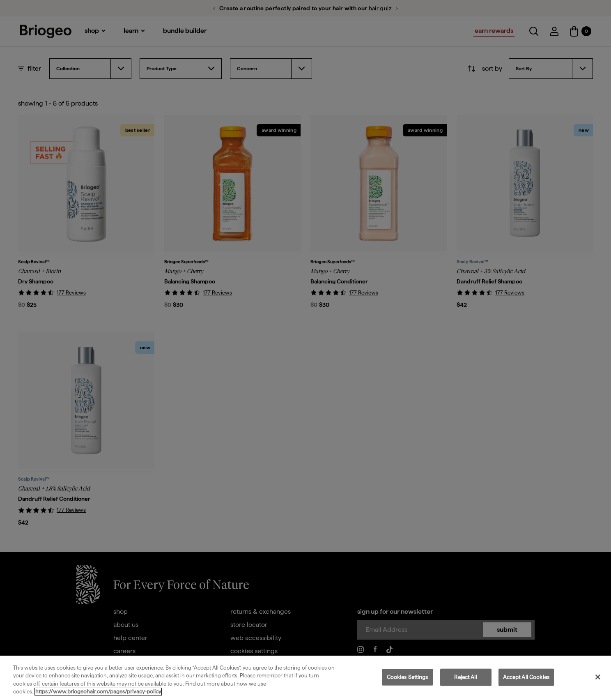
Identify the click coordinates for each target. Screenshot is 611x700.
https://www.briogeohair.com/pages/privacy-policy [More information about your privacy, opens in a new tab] (98, 692)
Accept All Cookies (526, 677)
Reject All (465, 677)
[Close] (598, 677)
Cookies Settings (408, 677)
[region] (305, 678)
